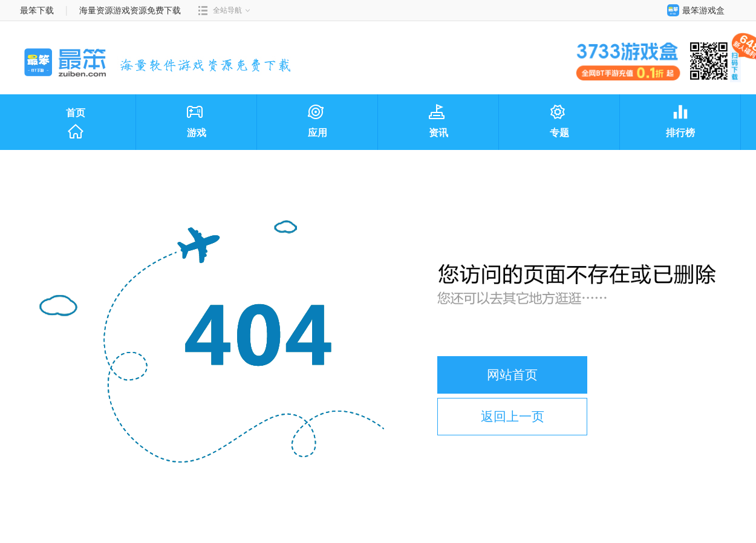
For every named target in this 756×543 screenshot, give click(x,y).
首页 (76, 124)
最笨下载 (37, 10)
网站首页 (512, 375)
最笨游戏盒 (693, 10)
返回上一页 (513, 416)
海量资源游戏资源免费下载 (129, 10)
